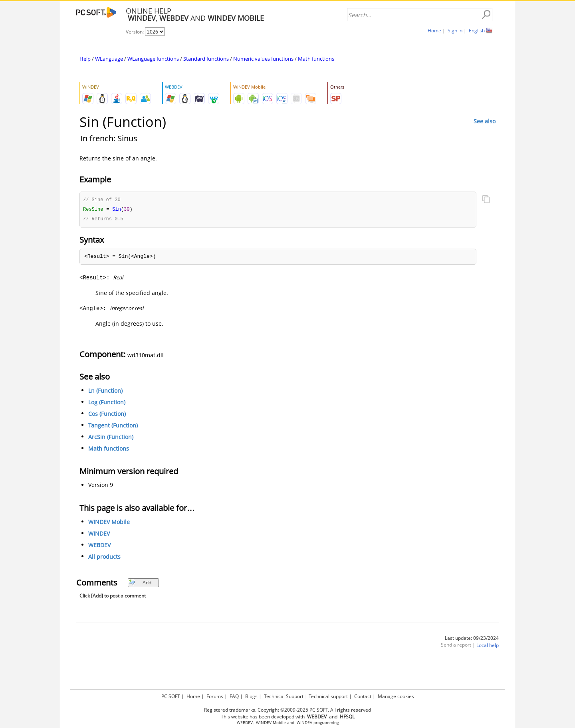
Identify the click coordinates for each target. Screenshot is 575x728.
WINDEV (99, 535)
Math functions (316, 59)
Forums (215, 696)
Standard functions (206, 59)
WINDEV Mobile (109, 523)
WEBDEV (99, 546)
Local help (488, 646)
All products (104, 558)
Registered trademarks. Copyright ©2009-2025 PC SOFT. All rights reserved (287, 710)
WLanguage (109, 59)
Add (140, 584)
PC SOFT (171, 696)
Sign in (455, 31)
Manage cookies (396, 696)
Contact (363, 696)
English (477, 31)
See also (485, 121)
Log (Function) (107, 403)
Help (85, 59)
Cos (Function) (107, 415)
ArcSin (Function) (111, 438)
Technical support (328, 696)
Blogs (251, 696)
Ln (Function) (105, 392)
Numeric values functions (263, 59)
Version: (135, 32)
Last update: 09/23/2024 (472, 639)
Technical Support (284, 696)
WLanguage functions (153, 59)
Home (434, 31)
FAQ (234, 696)
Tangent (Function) (113, 426)
